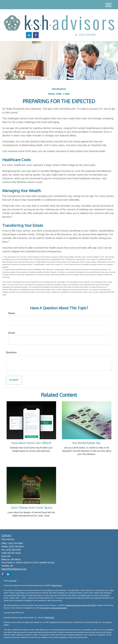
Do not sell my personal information (54, 608)
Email (12, 333)
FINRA (47, 618)
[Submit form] (14, 380)
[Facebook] (36, 35)
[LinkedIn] (29, 35)
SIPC (52, 618)
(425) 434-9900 (85, 35)
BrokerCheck (57, 585)
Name (12, 313)
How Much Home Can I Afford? (31, 443)
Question (11, 352)
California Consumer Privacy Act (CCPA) (81, 605)
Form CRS (12, 581)
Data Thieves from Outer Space (31, 508)
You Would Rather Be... (87, 443)
